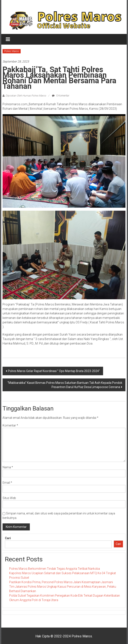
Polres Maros (12, 51)
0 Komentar (61, 96)
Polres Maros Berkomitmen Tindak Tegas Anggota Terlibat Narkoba (55, 569)
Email (7, 483)
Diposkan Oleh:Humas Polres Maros (26, 96)
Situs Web (9, 498)
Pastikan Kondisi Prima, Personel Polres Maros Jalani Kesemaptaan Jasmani (61, 582)
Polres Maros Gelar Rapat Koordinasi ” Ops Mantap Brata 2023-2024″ (54, 371)
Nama (8, 467)
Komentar (10, 425)
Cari (8, 538)
